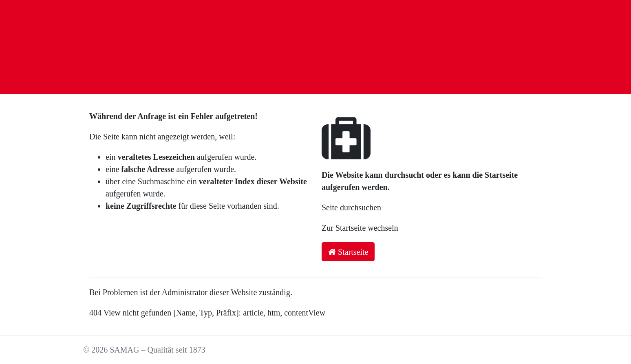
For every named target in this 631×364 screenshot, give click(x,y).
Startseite (348, 252)
